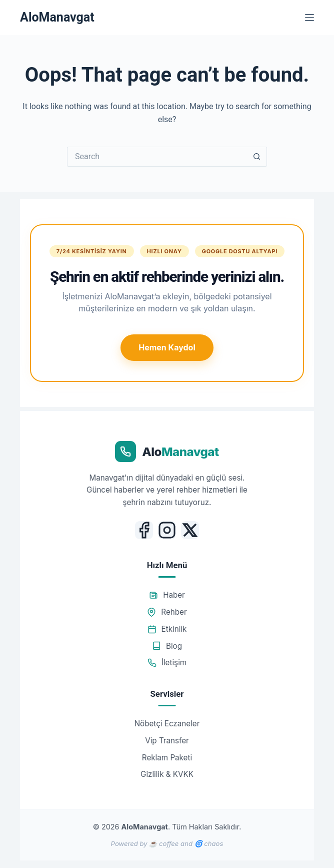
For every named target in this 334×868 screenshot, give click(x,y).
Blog (167, 646)
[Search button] (257, 157)
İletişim (167, 663)
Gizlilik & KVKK (167, 774)
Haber (167, 595)
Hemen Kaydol (167, 347)
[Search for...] (157, 157)
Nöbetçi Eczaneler (167, 724)
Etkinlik (167, 629)
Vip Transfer (167, 741)
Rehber (167, 612)
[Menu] (309, 18)
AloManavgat (57, 17)
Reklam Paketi (167, 758)
